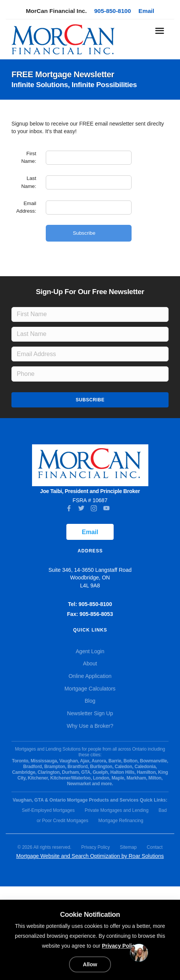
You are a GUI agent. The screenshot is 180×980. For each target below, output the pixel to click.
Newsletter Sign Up (90, 713)
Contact (155, 847)
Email (146, 11)
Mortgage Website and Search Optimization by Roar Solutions (90, 856)
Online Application (90, 676)
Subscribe (90, 400)
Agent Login (90, 651)
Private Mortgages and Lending (117, 810)
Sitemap (128, 847)
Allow (90, 964)
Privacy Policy (96, 847)
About (90, 663)
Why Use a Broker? (90, 726)
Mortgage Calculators (90, 689)
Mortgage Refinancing (121, 821)
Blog (90, 701)
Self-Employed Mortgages (48, 810)
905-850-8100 (112, 11)
